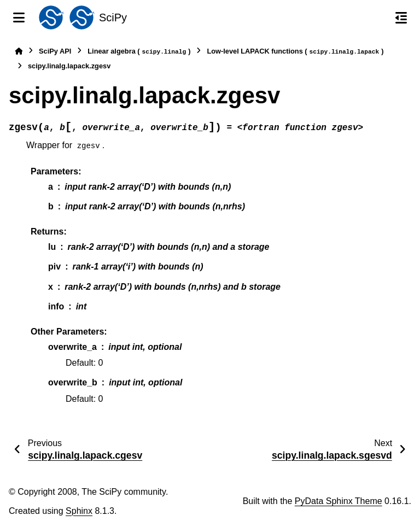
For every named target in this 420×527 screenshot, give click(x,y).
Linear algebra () (139, 52)
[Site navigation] (19, 17)
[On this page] (401, 17)
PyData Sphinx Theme (339, 501)
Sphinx (79, 511)
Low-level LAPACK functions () (295, 52)
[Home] (19, 51)
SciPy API (55, 51)
